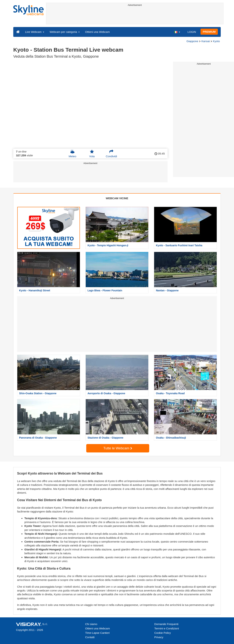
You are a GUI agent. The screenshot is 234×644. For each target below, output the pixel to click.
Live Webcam (35, 32)
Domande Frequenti (166, 624)
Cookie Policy (163, 633)
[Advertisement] (135, 16)
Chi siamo (91, 624)
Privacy (159, 637)
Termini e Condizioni (167, 628)
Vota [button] (92, 154)
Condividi (111, 154)
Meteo (72, 154)
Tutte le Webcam (118, 448)
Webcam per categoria (65, 32)
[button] (177, 32)
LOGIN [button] (192, 32)
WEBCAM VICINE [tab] (117, 198)
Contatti (90, 637)
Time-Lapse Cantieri (97, 633)
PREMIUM (209, 32)
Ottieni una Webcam (98, 32)
